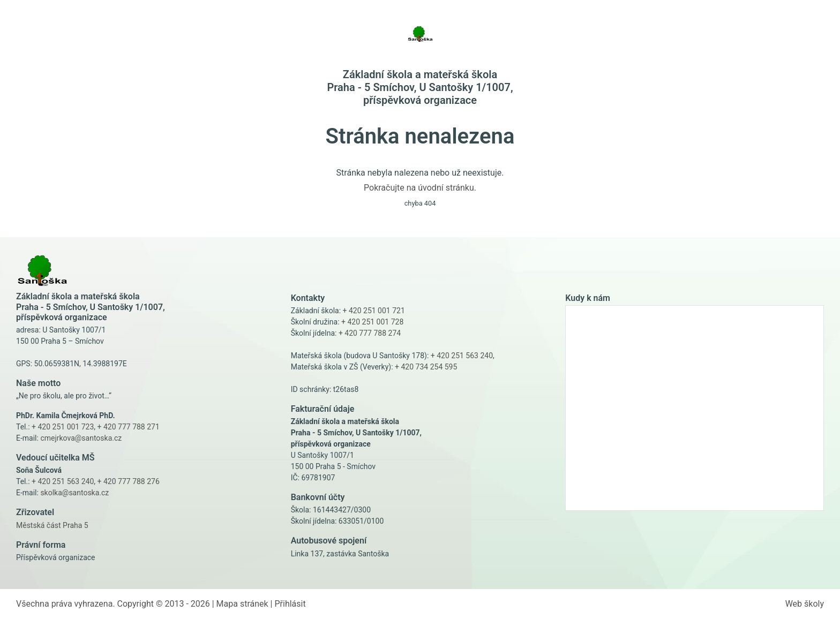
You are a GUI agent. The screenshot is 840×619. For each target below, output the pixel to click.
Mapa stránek (242, 604)
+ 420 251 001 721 (374, 311)
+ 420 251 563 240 (63, 481)
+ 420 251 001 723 (63, 427)
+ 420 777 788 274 (370, 333)
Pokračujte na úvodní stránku (419, 188)
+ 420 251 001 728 (372, 322)
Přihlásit (290, 604)
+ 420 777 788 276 (129, 481)
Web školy (805, 604)
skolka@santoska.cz (74, 493)
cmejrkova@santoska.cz (81, 438)
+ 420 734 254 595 (426, 367)
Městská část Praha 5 (52, 525)
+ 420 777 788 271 (129, 427)
